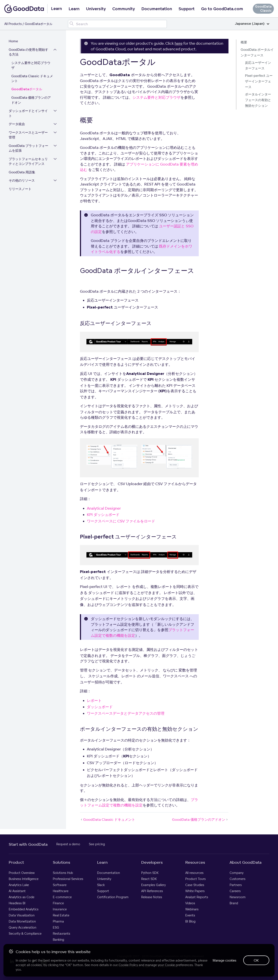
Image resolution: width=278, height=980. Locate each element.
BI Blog (190, 921)
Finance (58, 903)
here (179, 43)
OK (256, 960)
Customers (237, 879)
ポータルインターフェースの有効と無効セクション (258, 100)
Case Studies (195, 885)
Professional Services (68, 879)
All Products (13, 24)
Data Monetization (22, 921)
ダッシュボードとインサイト (28, 113)
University (96, 9)
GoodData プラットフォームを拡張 (28, 148)
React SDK (149, 879)
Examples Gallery (153, 885)
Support (187, 9)
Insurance (60, 909)
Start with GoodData (28, 844)
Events (190, 915)
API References (152, 891)
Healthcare (61, 891)
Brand (234, 903)
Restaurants (61, 933)
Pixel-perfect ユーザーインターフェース (259, 81)
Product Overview (22, 873)
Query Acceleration (22, 927)
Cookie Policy (128, 965)
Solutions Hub (63, 873)
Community (124, 9)
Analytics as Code (22, 897)
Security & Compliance (25, 933)
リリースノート (20, 189)
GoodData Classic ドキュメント (32, 79)
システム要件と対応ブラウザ (31, 65)
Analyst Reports (197, 897)
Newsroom (238, 897)
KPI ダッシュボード (103, 515)
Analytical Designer (104, 508)
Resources (195, 862)
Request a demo (68, 844)
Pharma (58, 921)
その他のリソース (22, 180)
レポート (94, 700)
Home (13, 41)
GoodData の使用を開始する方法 (28, 52)
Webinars (192, 909)
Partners (236, 885)
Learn (74, 9)
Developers (152, 862)
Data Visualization (22, 915)
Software (60, 885)
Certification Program (113, 897)
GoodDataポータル (27, 89)
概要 (244, 42)
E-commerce (62, 897)
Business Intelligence (24, 879)
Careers (235, 891)
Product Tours (195, 879)
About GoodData (246, 862)
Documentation (157, 9)
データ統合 (17, 124)
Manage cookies (224, 960)
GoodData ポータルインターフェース (257, 52)
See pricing (97, 844)
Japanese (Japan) (252, 24)
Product (16, 862)
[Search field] (117, 24)
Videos (190, 903)
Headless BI (17, 903)
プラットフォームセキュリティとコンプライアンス (28, 161)
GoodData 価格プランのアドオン (31, 100)
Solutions (61, 862)
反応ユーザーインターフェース (258, 65)
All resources (194, 873)
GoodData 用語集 (22, 172)
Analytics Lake (19, 885)
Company (237, 873)
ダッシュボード (100, 707)
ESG (56, 927)
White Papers (195, 891)
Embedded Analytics (24, 909)
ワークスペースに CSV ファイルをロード (121, 521)
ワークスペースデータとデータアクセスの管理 (126, 713)
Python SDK (150, 873)
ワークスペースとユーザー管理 (28, 135)
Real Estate (61, 915)
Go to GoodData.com (222, 9)
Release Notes (152, 897)
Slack (101, 885)
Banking (58, 940)
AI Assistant (17, 891)
